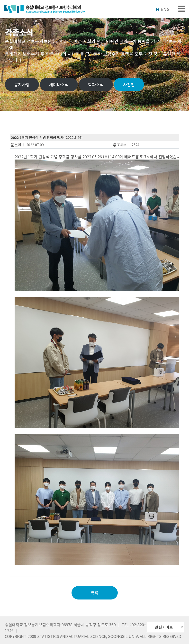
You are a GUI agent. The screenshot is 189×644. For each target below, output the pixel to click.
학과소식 (96, 85)
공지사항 (22, 85)
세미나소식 (59, 85)
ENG (163, 9)
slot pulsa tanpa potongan (42, 568)
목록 (95, 593)
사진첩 (129, 85)
